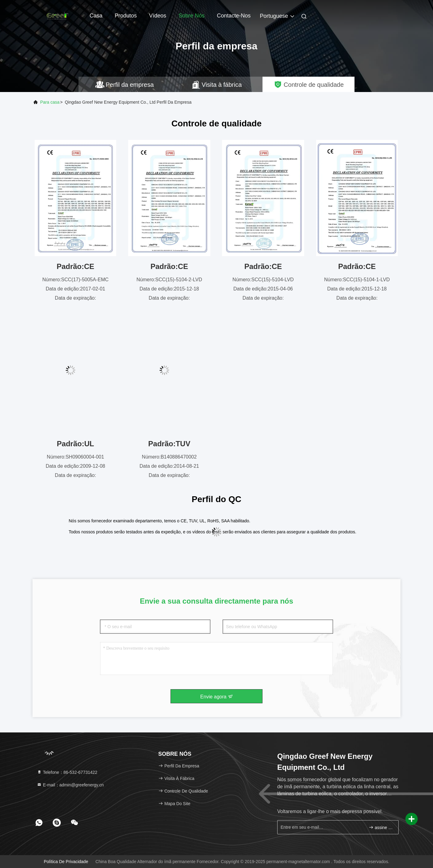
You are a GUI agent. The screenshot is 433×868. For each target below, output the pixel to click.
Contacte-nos (234, 16)
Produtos (126, 16)
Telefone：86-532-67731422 (67, 772)
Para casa (50, 102)
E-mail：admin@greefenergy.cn (70, 785)
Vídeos (158, 16)
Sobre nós (192, 16)
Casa (96, 16)
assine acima (381, 827)
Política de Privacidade (66, 862)
